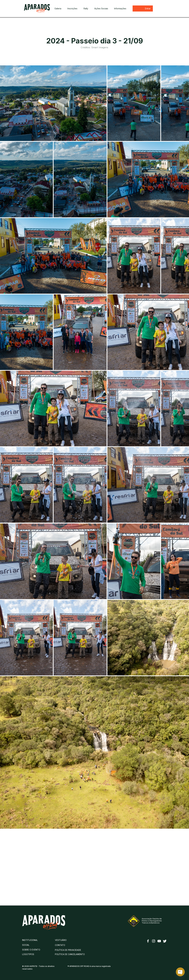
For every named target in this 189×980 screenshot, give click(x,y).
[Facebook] (148, 941)
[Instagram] (154, 941)
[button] (86, 9)
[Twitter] (165, 941)
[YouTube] (159, 941)
